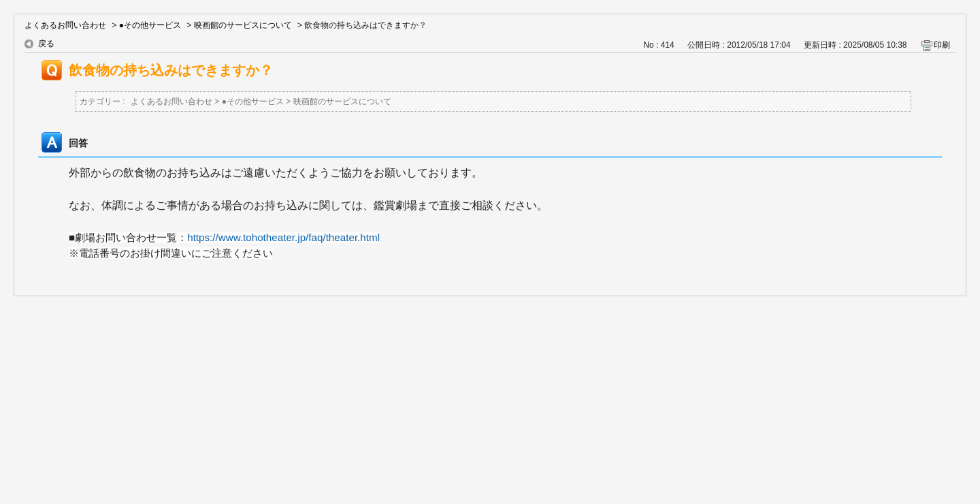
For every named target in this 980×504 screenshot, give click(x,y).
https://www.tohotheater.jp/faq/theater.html (283, 237)
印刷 (942, 45)
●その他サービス (150, 25)
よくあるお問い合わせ (65, 25)
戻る (46, 44)
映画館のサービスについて (243, 25)
